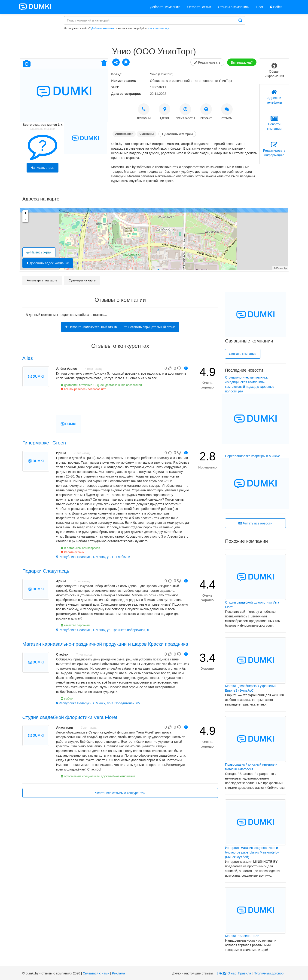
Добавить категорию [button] (177, 134)
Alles (28, 358)
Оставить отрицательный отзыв (150, 327)
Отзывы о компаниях (234, 7)
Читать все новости (255, 523)
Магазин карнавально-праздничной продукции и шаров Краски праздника (105, 644)
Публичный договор (269, 973)
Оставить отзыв (199, 7)
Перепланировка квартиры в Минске (253, 456)
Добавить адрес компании (48, 263)
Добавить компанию (165, 7)
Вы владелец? (242, 62)
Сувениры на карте (82, 280)
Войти (276, 7)
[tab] (274, 71)
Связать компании (243, 354)
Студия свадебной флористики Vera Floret (70, 717)
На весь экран (39, 252)
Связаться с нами (96, 973)
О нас (232, 973)
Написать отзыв (42, 168)
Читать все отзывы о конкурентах (120, 793)
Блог (260, 7)
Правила (245, 973)
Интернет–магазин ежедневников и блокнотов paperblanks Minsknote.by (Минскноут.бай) (252, 852)
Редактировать (207, 62)
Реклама (119, 973)
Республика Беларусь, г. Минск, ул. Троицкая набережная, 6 (103, 630)
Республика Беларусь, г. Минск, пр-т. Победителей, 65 (98, 703)
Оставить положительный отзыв (91, 327)
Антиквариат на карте (42, 280)
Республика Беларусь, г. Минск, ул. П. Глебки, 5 (93, 557)
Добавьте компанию (103, 28)
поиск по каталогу (158, 28)
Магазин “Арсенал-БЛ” (242, 936)
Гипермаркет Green (44, 443)
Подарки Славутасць (46, 571)
